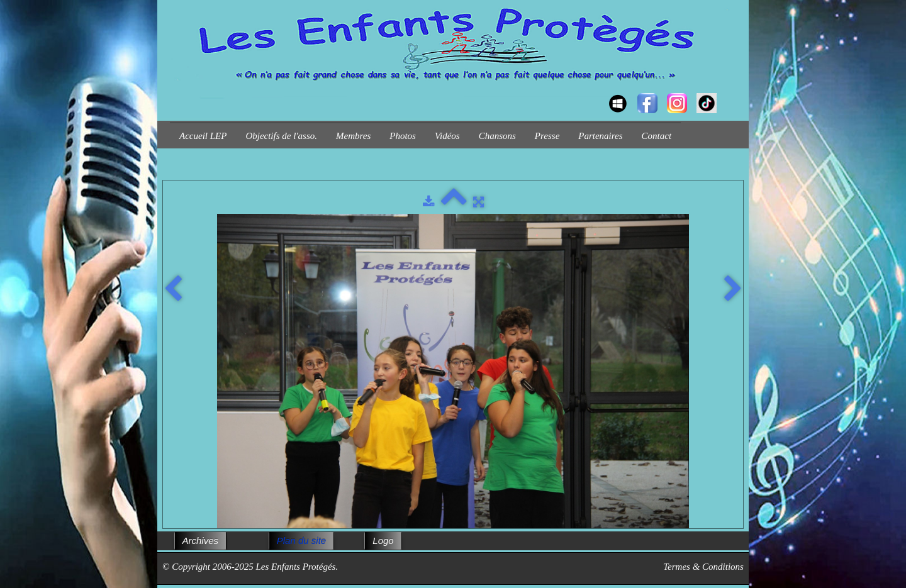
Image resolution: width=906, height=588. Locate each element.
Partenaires (600, 136)
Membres (353, 136)
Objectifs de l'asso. (281, 136)
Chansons (497, 136)
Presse (547, 136)
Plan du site (301, 541)
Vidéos (447, 136)
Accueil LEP (203, 136)
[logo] (175, 92)
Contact (657, 136)
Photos (403, 136)
